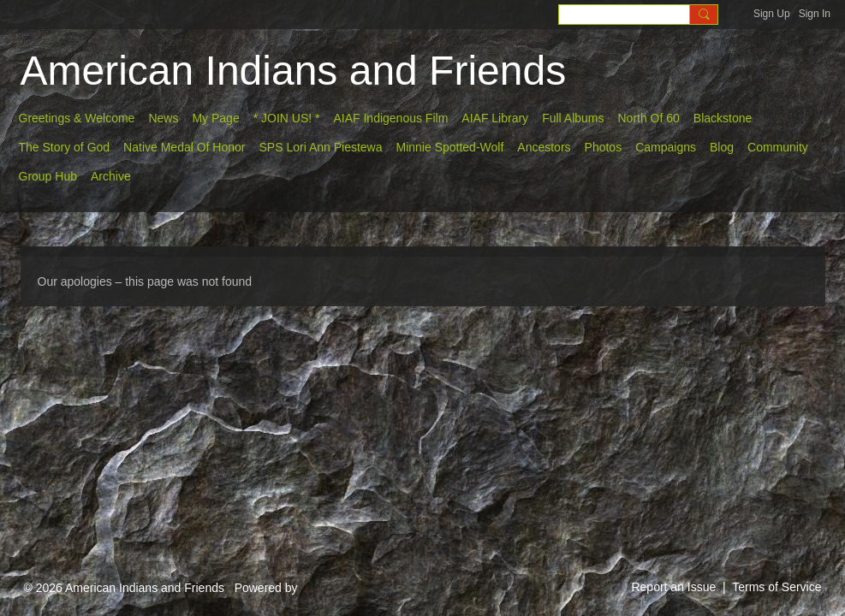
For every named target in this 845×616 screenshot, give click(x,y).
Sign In (815, 14)
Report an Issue (673, 587)
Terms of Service (777, 587)
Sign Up (772, 14)
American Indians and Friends (294, 71)
